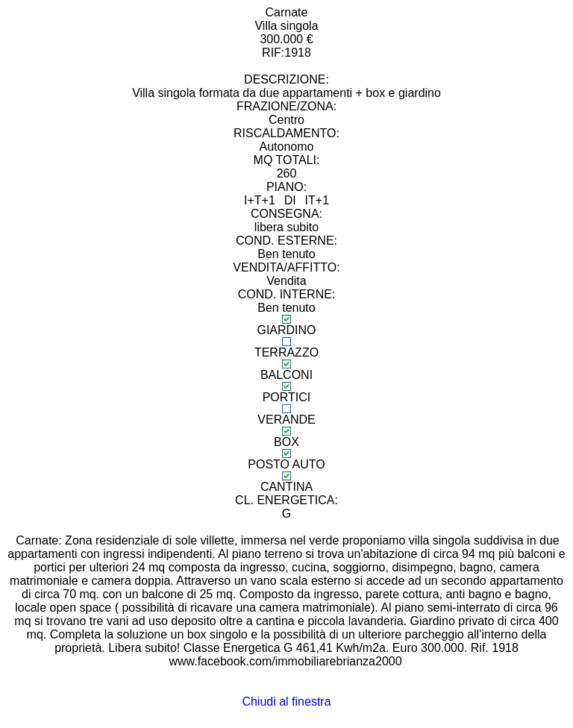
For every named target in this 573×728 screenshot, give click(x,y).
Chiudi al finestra (286, 702)
